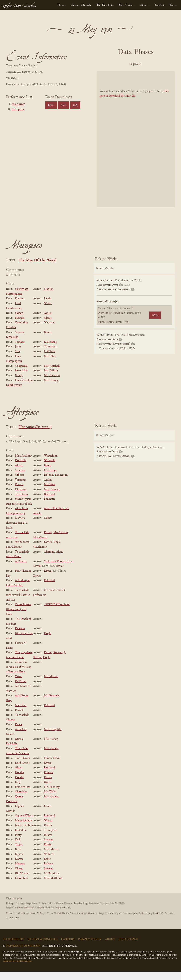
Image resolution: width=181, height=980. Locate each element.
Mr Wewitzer (52, 882)
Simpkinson (40, 555)
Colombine (22, 887)
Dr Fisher (21, 690)
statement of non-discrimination (17, 970)
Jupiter (19, 863)
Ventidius (20, 488)
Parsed (135, 73)
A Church (21, 570)
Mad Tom (21, 714)
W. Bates (49, 863)
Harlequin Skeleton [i (35, 436)
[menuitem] (61, 5)
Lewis (48, 307)
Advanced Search (81, 5)
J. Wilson (50, 360)
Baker (47, 867)
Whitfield (50, 469)
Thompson (51, 355)
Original (135, 64)
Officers (19, 483)
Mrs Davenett (52, 384)
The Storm (21, 503)
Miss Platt (50, 365)
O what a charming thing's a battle (17, 531)
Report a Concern (43, 948)
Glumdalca (21, 800)
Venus (18, 685)
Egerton (20, 307)
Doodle (19, 786)
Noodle (19, 781)
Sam (18, 360)
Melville (20, 326)
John (18, 355)
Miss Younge (52, 389)
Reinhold (49, 503)
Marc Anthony (23, 464)
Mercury (20, 872)
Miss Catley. (51, 757)
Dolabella (20, 469)
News (173, 5)
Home (61, 5)
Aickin (48, 321)
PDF (114, 64)
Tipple (19, 853)
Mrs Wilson (51, 379)
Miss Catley (51, 747)
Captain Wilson (24, 824)
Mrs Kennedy (52, 704)
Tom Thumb (22, 767)
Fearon (48, 834)
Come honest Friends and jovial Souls (19, 618)
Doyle (57, 551)
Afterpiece (18, 109)
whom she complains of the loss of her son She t (18, 675)
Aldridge (49, 560)
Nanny (19, 384)
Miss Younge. (52, 498)
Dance (19, 733)
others (59, 560)
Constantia (21, 374)
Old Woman (22, 882)
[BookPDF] (136, 148)
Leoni (48, 815)
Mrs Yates (50, 493)
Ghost (19, 776)
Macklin (49, 297)
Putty (18, 843)
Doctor (19, 867)
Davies (48, 541)
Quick (48, 791)
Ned (18, 848)
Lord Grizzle (22, 771)
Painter (48, 843)
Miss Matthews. (53, 887)
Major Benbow (24, 829)
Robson (48, 483)
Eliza (18, 858)
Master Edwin (52, 767)
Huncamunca (23, 795)
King (18, 791)
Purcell (19, 719)
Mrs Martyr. (40, 546)
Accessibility (13, 948)
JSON (51, 105)
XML (64, 105)
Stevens (48, 848)
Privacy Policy (90, 948)
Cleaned (155, 64)
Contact (159, 5)
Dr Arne (20, 637)
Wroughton (51, 464)
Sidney (19, 321)
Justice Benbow (24, 834)
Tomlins (20, 350)
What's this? (107, 277)
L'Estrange (50, 350)
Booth (48, 341)
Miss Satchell (52, 374)
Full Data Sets (105, 5)
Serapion (20, 479)
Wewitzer (49, 331)
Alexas (19, 474)
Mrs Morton (61, 541)
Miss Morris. (51, 858)
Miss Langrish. (53, 738)
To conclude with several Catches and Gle (18, 603)
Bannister (50, 507)
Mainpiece (18, 104)
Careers (68, 948)
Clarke (48, 326)
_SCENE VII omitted (57, 613)
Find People (128, 948)
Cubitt (48, 527)
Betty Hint (21, 379)
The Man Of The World (37, 269)
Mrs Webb (50, 800)
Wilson (48, 312)
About (144, 5)
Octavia (19, 493)
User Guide (126, 5)
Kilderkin (20, 839)
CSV (75, 105)
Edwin (48, 579)
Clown (19, 877)
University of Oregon (23, 954)
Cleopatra (21, 498)
